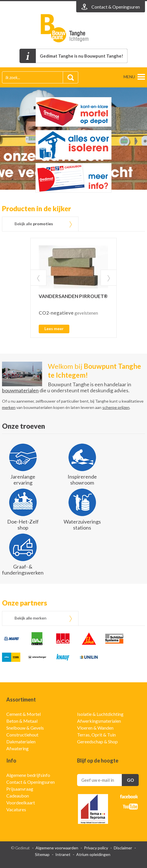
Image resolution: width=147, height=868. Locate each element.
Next (109, 278)
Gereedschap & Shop (97, 741)
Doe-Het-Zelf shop (23, 525)
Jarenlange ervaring (23, 480)
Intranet (63, 854)
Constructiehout (22, 735)
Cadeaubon (18, 796)
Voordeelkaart (21, 803)
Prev (38, 278)
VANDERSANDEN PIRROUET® (73, 296)
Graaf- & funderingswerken (23, 570)
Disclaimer (123, 848)
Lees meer (54, 329)
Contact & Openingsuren (31, 782)
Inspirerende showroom (82, 480)
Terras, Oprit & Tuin (96, 735)
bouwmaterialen (20, 390)
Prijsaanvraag (20, 789)
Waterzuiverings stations (82, 525)
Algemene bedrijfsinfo (28, 775)
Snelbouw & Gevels (25, 728)
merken (9, 407)
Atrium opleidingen (93, 854)
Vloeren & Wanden (95, 728)
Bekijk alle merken (31, 618)
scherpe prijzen (116, 407)
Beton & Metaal (22, 721)
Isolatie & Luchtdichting (100, 714)
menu (129, 77)
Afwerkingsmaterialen (99, 721)
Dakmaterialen (21, 741)
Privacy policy (96, 848)
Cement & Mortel (23, 714)
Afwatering (17, 748)
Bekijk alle (34, 224)
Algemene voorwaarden (57, 848)
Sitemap (42, 854)
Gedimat (74, 28)
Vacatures (16, 809)
